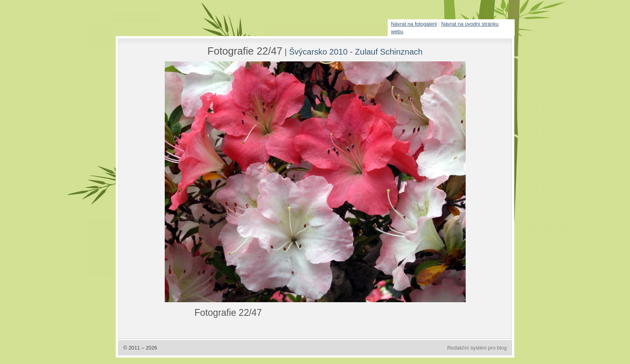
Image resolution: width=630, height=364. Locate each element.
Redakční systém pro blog (477, 348)
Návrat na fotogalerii (414, 24)
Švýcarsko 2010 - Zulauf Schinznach (356, 52)
